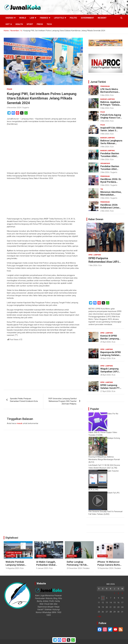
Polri (9, 89)
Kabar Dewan (96, 219)
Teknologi (11, 556)
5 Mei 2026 (105, 95)
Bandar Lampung (108, 99)
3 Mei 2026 (105, 121)
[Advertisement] (43, 149)
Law (32, 18)
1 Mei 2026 (93, 265)
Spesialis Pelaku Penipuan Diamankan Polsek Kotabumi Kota (24, 400)
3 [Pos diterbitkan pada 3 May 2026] (122, 593)
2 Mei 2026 (105, 211)
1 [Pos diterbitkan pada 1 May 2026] (114, 593)
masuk (19, 423)
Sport (30, 24)
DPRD (90, 255)
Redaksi (86, 568)
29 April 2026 (106, 342)
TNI (102, 189)
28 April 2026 (106, 358)
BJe (112, 95)
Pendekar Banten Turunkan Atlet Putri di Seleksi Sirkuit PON (110, 158)
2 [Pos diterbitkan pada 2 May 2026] (118, 593)
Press (40, 24)
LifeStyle (59, 18)
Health (19, 24)
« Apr (99, 616)
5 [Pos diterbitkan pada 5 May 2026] (103, 598)
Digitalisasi (12, 538)
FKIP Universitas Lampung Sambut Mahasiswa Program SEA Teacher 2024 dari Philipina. (62, 401)
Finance (44, 18)
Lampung (97, 255)
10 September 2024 (105, 568)
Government (87, 18)
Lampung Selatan (14, 553)
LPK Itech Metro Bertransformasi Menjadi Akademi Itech (110, 93)
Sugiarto (26, 108)
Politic (73, 18)
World (23, 18)
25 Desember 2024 (74, 568)
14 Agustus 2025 (12, 568)
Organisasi (105, 163)
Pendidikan (105, 86)
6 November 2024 (14, 108)
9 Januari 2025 (42, 568)
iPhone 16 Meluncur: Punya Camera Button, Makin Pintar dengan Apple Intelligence (110, 566)
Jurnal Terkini (98, 82)
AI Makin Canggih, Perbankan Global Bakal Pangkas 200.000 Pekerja (46, 566)
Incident (102, 18)
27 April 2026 (106, 391)
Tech (49, 24)
